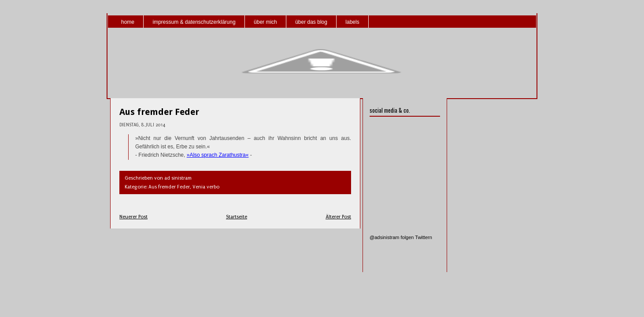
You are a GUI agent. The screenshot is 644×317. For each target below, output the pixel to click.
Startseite (237, 217)
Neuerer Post (133, 217)
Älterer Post (338, 217)
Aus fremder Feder (159, 112)
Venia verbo (206, 187)
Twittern (424, 237)
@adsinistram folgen (392, 237)
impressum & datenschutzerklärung (194, 22)
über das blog (311, 22)
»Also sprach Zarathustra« (218, 155)
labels (352, 22)
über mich (265, 22)
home (128, 22)
